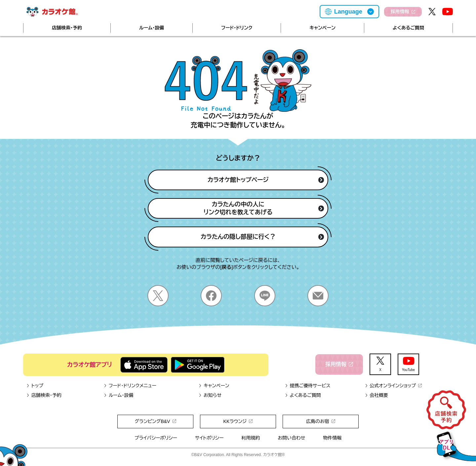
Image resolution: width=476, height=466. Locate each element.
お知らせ (210, 395)
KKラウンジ (238, 421)
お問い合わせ (291, 438)
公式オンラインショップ (393, 386)
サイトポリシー (209, 438)
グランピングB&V (155, 421)
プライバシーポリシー (156, 438)
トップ (35, 386)
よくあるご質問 (408, 28)
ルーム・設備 (152, 28)
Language (348, 12)
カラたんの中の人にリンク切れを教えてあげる (264, 208)
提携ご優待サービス (308, 386)
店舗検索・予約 (67, 28)
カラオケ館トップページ (266, 180)
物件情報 (332, 438)
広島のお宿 (321, 421)
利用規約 (251, 438)
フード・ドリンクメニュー (130, 386)
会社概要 (376, 395)
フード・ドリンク (237, 28)
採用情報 (403, 12)
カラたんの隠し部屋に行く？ (262, 237)
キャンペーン (322, 28)
